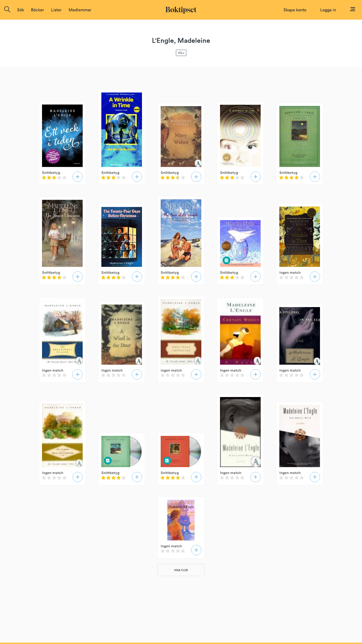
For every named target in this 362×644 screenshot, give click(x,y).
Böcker (38, 10)
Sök (21, 10)
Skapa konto (295, 10)
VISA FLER (181, 570)
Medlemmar (80, 10)
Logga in (328, 10)
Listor (56, 10)
